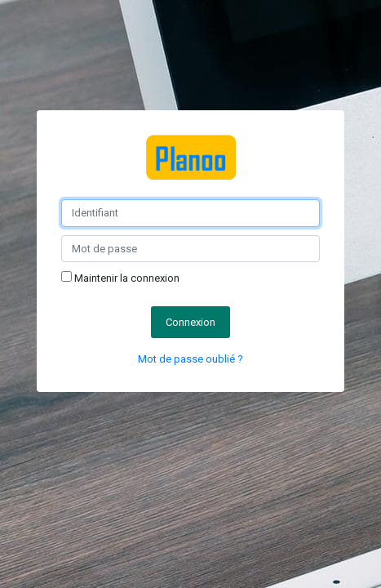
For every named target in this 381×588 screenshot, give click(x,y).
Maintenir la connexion (120, 278)
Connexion (190, 322)
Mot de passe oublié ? (190, 359)
